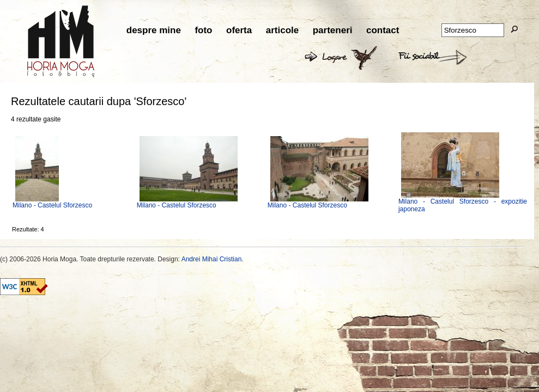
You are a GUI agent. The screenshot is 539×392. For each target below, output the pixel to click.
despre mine (154, 30)
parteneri (333, 30)
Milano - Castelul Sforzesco (52, 205)
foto (203, 30)
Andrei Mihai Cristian (212, 259)
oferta (239, 30)
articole (282, 30)
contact (383, 30)
